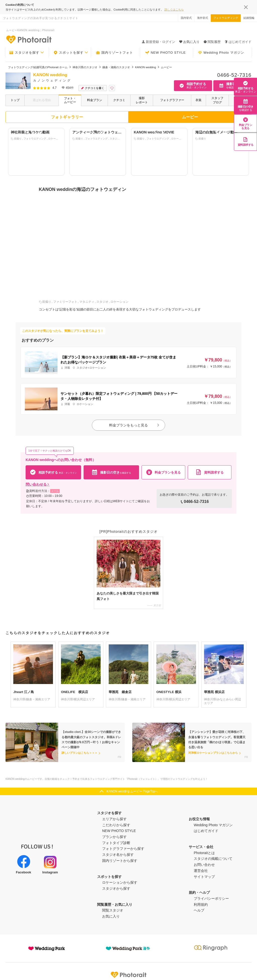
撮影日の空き (246, 105)
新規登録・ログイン (158, 42)
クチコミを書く (93, 88)
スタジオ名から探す (118, 855)
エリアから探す (114, 819)
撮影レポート (142, 100)
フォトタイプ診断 (116, 843)
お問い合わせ (204, 865)
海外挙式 (203, 18)
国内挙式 (186, 18)
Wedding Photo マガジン (221, 53)
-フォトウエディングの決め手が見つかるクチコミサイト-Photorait (29, 39)
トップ (15, 100)
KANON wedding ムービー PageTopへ (132, 791)
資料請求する (246, 142)
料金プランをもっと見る (135, 425)
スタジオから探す (116, 888)
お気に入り (111, 916)
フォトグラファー (172, 100)
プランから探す (114, 837)
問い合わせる (38, 484)
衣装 (199, 100)
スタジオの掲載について (213, 859)
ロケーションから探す (120, 882)
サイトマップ (204, 877)
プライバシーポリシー (211, 898)
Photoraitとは (204, 853)
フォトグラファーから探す (123, 849)
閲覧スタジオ (113, 910)
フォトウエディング (226, 18)
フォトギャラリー (67, 117)
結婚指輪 (249, 18)
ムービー (190, 117)
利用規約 (201, 904)
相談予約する (245, 87)
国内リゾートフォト (114, 53)
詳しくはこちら (174, 10)
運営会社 (201, 871)
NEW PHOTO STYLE (165, 53)
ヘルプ (199, 910)
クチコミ (119, 100)
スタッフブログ (217, 100)
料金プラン (95, 100)
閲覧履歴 (212, 42)
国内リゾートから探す (120, 861)
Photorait (128, 975)
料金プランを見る (246, 123)
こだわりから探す (116, 825)
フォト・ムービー (70, 100)
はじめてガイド (238, 42)
